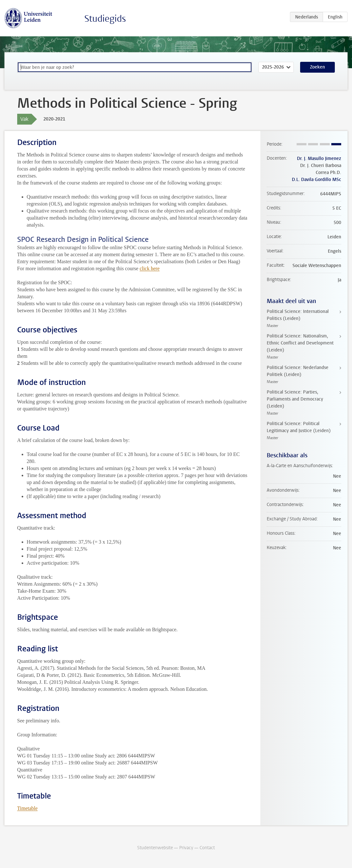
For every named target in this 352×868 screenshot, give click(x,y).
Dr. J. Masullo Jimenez (319, 159)
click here (150, 268)
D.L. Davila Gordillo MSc (317, 180)
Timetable (27, 808)
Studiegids (105, 19)
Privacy (186, 848)
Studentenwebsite (155, 848)
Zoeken (317, 67)
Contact (207, 848)
